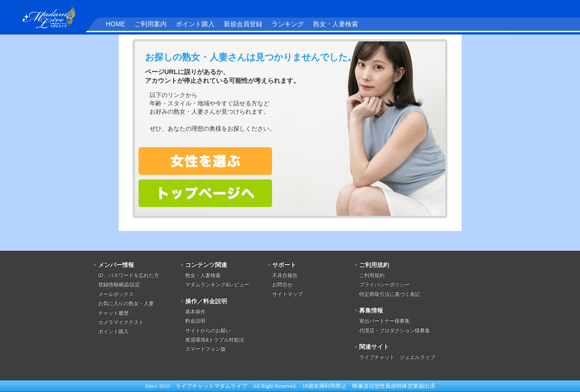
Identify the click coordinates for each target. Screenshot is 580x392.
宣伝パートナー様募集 (384, 321)
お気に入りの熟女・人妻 (126, 303)
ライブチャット (195, 386)
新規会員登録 (243, 24)
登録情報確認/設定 (119, 284)
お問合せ (282, 284)
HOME (116, 24)
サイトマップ (287, 294)
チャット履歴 (113, 313)
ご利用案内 (151, 24)
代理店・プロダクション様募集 (394, 330)
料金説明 (195, 321)
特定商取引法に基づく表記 (389, 294)
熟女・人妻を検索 (205, 161)
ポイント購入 (195, 24)
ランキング (288, 24)
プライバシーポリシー (384, 284)
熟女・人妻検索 (336, 24)
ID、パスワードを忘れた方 (128, 275)
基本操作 (195, 311)
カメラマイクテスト (121, 322)
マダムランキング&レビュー (217, 284)
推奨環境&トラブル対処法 (215, 340)
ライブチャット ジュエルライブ (397, 357)
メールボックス (116, 294)
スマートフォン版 (205, 349)
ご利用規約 (372, 275)
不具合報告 (285, 275)
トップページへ (205, 193)
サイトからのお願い (208, 330)
